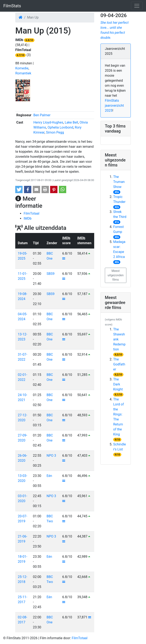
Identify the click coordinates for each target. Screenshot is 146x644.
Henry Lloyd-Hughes (48, 122)
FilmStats (12, 6)
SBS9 (51, 274)
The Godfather (119, 364)
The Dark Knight (118, 384)
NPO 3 (51, 456)
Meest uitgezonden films (116, 275)
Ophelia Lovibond (60, 127)
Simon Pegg (55, 132)
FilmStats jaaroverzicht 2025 (114, 106)
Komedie (22, 68)
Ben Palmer (42, 115)
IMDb (28, 218)
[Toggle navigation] (137, 6)
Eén (49, 476)
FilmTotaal (31, 213)
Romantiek (23, 73)
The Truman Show (119, 182)
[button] (19, 189)
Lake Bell (71, 122)
